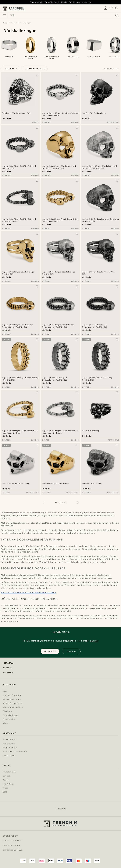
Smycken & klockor (12, 695)
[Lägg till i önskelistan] (37, 75)
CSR (5, 792)
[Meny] (4, 15)
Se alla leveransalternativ (80, 2)
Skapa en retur (10, 748)
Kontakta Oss (9, 756)
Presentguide (9, 719)
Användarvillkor (12, 850)
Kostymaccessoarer (12, 699)
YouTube (8, 668)
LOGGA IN (71, 651)
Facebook (8, 672)
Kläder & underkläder (13, 707)
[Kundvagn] (116, 9)
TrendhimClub (9, 772)
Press (5, 788)
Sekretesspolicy (12, 841)
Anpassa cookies (12, 845)
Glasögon (7, 711)
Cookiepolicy (10, 836)
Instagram (8, 663)
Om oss (6, 776)
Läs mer (94, 641)
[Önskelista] (111, 9)
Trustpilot (61, 809)
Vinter (6, 723)
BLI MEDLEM (50, 651)
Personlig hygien (11, 715)
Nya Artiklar (8, 784)
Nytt (5, 691)
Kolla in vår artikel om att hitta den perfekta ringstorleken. (28, 592)
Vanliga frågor (9, 740)
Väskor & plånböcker (13, 703)
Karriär (6, 780)
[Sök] (64, 15)
